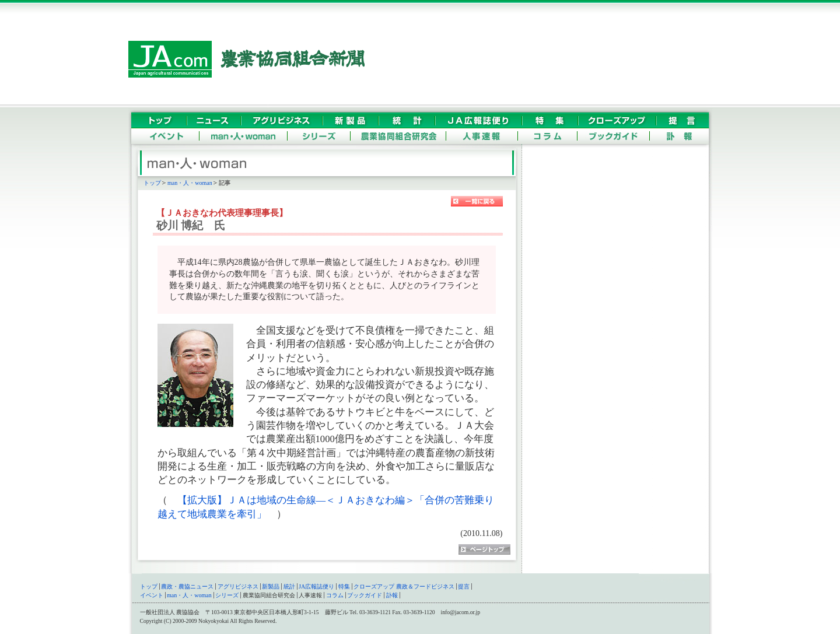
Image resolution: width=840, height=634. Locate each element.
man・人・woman (190, 183)
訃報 (392, 595)
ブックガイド (365, 595)
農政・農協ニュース (187, 586)
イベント (152, 595)
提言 (464, 586)
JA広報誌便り (316, 586)
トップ (152, 183)
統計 (289, 586)
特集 (344, 586)
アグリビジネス (238, 586)
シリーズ (227, 595)
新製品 (271, 586)
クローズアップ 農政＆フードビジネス (404, 586)
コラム (335, 595)
